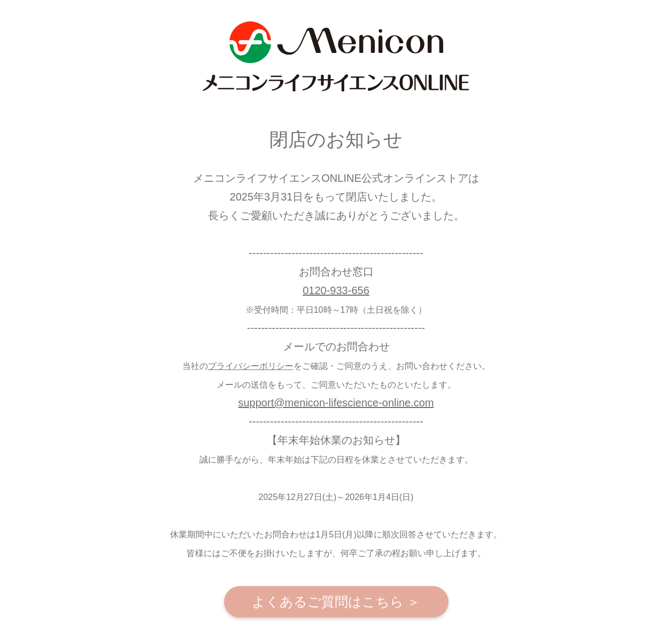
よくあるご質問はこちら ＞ (336, 602)
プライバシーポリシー (251, 366)
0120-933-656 (336, 290)
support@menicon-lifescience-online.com (336, 403)
